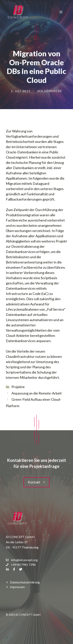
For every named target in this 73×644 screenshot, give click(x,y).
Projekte (18, 387)
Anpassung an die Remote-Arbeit (37, 393)
